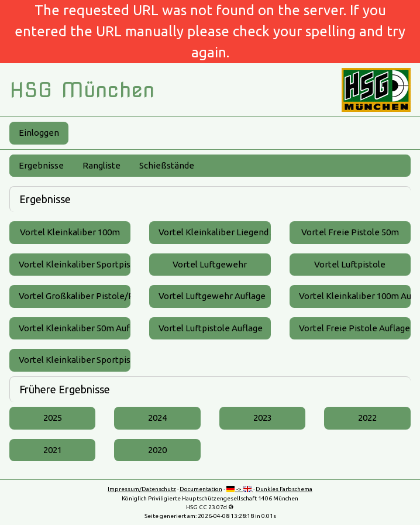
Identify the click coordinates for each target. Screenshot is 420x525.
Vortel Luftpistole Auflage (211, 328)
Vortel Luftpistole (350, 264)
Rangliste (101, 165)
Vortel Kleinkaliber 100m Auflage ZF (355, 296)
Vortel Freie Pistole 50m (350, 232)
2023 (263, 418)
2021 (53, 450)
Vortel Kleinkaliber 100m (70, 232)
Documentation (201, 489)
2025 (53, 418)
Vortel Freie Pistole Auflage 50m (355, 328)
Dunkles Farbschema (284, 489)
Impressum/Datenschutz (142, 489)
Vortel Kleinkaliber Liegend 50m (214, 232)
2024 (157, 418)
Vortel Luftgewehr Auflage (212, 296)
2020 (157, 450)
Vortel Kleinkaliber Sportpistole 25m (75, 264)
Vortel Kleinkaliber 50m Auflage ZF (75, 328)
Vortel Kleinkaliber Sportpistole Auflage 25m (75, 360)
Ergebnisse (41, 165)
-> (240, 489)
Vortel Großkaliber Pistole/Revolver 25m (75, 296)
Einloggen (39, 133)
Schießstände (167, 165)
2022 (367, 418)
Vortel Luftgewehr (210, 264)
